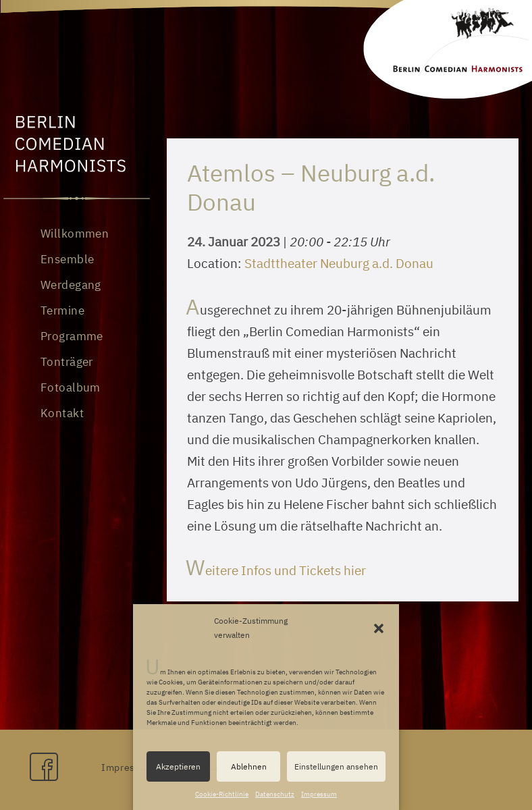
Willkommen (75, 234)
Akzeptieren (178, 766)
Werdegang (71, 285)
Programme (72, 336)
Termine (62, 310)
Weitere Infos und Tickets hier (276, 570)
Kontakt (62, 413)
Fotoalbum (71, 387)
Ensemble (67, 259)
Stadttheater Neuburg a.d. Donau (339, 263)
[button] (379, 628)
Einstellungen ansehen (336, 766)
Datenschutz (275, 794)
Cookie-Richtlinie (222, 794)
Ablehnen (249, 766)
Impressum (319, 794)
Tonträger (67, 362)
